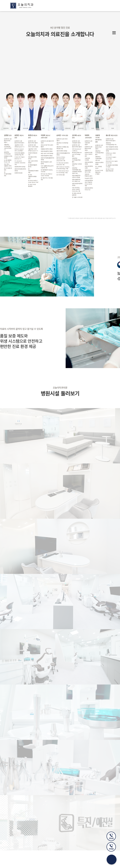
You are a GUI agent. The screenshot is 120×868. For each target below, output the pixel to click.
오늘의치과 (22, 6)
